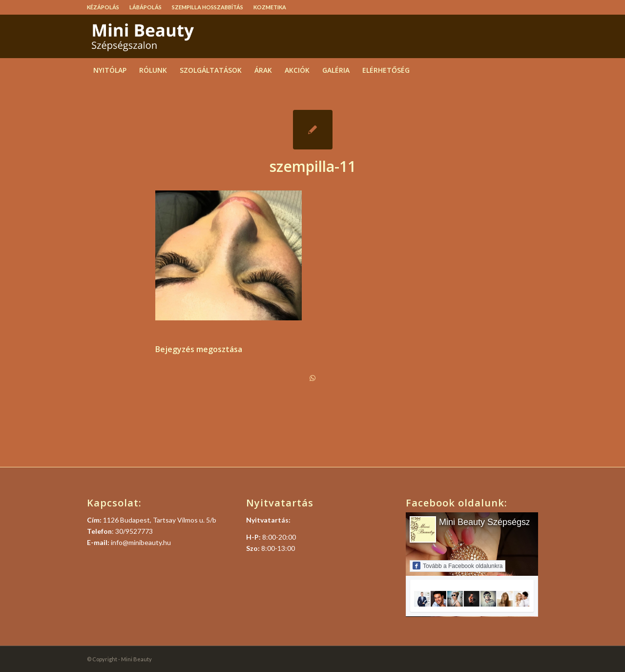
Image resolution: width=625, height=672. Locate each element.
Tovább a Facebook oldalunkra (458, 566)
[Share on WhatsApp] (312, 378)
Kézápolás (103, 7)
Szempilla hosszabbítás (208, 7)
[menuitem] (106, 7)
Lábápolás (146, 7)
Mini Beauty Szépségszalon (493, 522)
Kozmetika (270, 7)
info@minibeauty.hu (141, 542)
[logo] (160, 36)
